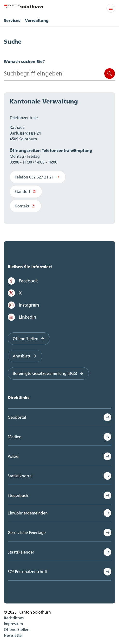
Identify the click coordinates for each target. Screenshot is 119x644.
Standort (26, 192)
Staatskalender (21, 552)
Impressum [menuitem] (13, 624)
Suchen (110, 74)
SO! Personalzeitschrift (28, 572)
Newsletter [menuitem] (13, 635)
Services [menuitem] (12, 20)
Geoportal (17, 417)
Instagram (23, 305)
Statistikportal (20, 476)
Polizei (13, 456)
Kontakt (25, 206)
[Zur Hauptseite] (23, 6)
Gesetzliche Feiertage (27, 533)
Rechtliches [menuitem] (14, 618)
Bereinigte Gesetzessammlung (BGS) (48, 373)
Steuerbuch (18, 495)
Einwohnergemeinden (28, 513)
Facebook (23, 281)
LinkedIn (22, 317)
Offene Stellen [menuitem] (17, 630)
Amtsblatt (25, 356)
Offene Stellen (29, 339)
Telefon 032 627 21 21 (38, 177)
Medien (15, 437)
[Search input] (59, 74)
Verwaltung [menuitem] (37, 20)
